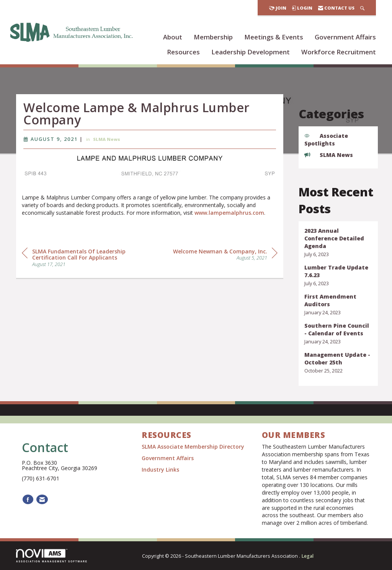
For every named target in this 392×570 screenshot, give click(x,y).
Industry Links (160, 470)
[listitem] (338, 243)
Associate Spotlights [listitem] (326, 140)
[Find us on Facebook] (28, 499)
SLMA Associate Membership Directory (194, 447)
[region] (225, 256)
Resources (183, 52)
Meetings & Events (274, 37)
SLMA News (107, 141)
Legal (307, 556)
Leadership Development (251, 52)
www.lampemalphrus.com (229, 215)
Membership (213, 37)
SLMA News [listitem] (329, 155)
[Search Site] (362, 8)
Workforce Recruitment (339, 52)
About (173, 37)
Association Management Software (52, 556)
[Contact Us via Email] (42, 499)
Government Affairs (345, 37)
